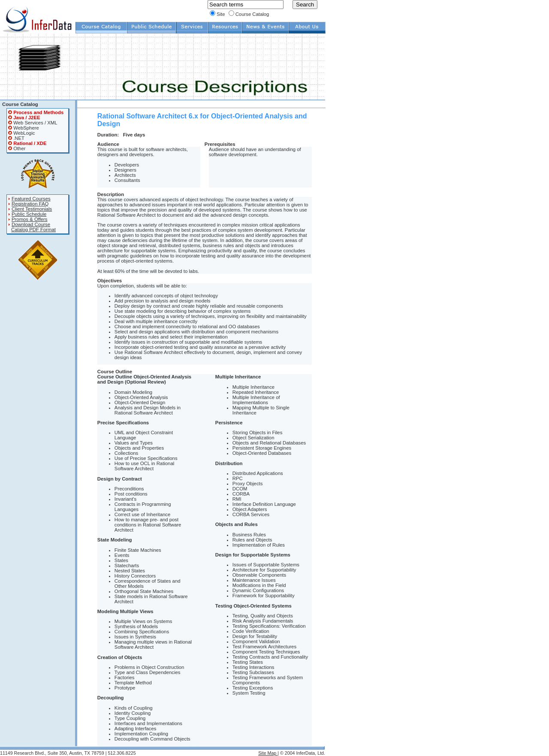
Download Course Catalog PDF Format (32, 227)
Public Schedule (29, 214)
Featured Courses (31, 199)
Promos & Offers (30, 219)
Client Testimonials (32, 209)
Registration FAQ (30, 204)
